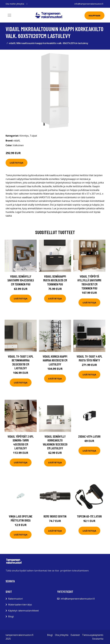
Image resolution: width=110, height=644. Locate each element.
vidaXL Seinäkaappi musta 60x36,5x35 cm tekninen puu (55, 280)
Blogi (11, 616)
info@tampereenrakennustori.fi (89, 4)
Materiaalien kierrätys (20, 605)
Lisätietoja (16, 163)
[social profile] (27, 4)
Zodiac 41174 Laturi (89, 436)
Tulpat (33, 136)
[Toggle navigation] (9, 15)
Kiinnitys (24, 136)
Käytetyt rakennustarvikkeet (23, 611)
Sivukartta (98, 639)
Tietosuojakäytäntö (93, 635)
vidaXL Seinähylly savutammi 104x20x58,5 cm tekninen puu (21, 280)
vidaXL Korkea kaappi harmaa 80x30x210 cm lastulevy (55, 360)
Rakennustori (15, 599)
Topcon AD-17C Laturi (89, 516)
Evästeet (75, 635)
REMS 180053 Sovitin (55, 516)
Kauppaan (94, 15)
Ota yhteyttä (62, 635)
